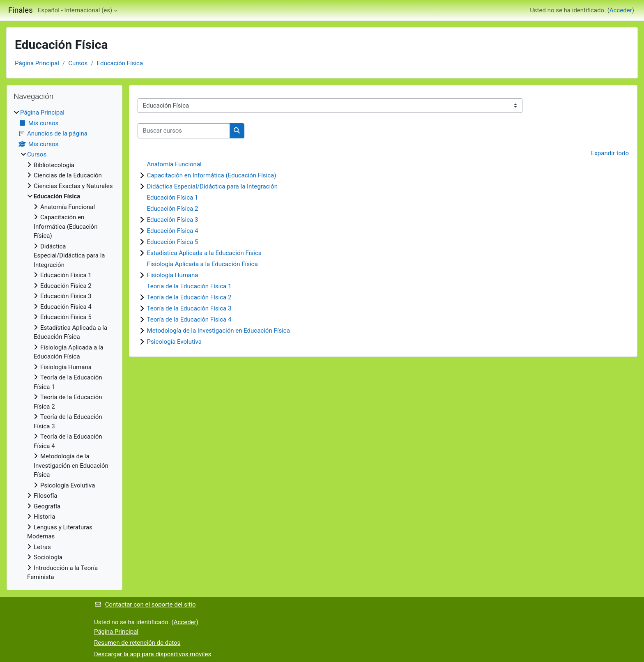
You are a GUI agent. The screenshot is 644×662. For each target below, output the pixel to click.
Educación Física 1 (173, 198)
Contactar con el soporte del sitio (145, 605)
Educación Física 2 (173, 209)
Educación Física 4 (173, 231)
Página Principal (37, 63)
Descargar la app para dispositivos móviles (153, 654)
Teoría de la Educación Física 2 (189, 297)
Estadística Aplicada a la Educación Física (204, 253)
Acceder (621, 10)
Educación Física (120, 63)
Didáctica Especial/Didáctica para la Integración (212, 186)
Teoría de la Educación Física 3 (189, 308)
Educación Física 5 (173, 242)
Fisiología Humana (173, 275)
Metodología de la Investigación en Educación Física (218, 331)
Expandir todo (610, 153)
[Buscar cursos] (184, 131)
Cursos (78, 63)
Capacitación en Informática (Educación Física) (212, 175)
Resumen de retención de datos (137, 643)
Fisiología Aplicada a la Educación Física (202, 264)
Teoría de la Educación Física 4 (189, 320)
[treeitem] (64, 345)
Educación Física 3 (173, 220)
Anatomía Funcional (174, 164)
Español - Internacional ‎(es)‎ (75, 10)
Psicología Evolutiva (174, 342)
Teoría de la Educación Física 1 (189, 286)
